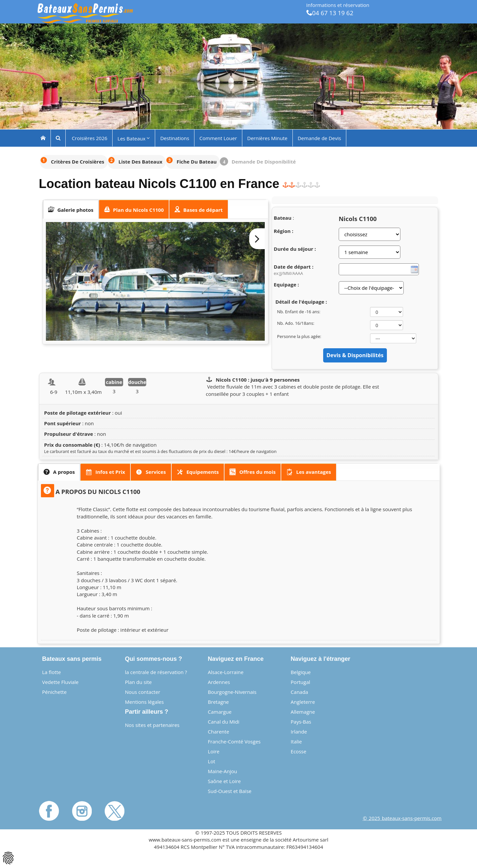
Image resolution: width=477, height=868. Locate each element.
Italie (296, 741)
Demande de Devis (319, 138)
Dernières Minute (267, 138)
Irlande (299, 732)
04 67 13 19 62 (330, 13)
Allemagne (303, 712)
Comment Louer (218, 138)
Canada (300, 692)
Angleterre (303, 702)
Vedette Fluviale (61, 682)
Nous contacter (143, 692)
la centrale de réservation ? (156, 672)
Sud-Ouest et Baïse (230, 791)
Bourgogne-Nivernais (232, 692)
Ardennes (219, 682)
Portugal (301, 682)
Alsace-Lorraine (226, 672)
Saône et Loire (224, 781)
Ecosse (299, 751)
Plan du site (138, 682)
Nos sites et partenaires (152, 725)
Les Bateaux (134, 138)
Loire (214, 751)
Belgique (301, 672)
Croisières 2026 (89, 138)
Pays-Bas (301, 722)
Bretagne (219, 702)
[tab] (71, 209)
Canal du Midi (224, 722)
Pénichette (54, 692)
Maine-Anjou (223, 771)
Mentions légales (145, 702)
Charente (219, 732)
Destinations (175, 138)
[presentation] (71, 209)
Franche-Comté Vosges (234, 741)
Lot (212, 761)
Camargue (220, 712)
